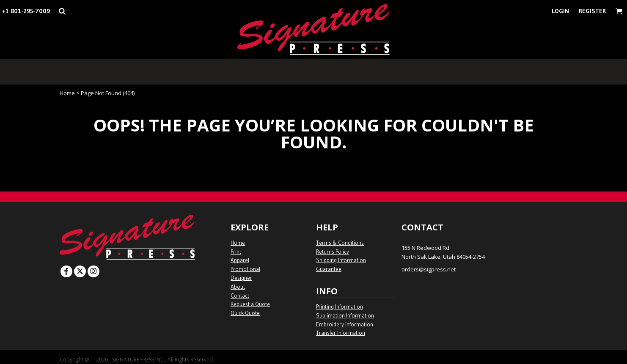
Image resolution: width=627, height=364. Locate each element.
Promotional (245, 269)
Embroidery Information (345, 324)
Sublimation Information (345, 315)
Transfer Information (341, 333)
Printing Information (340, 307)
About (238, 287)
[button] (62, 11)
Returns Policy (333, 252)
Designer (241, 278)
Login (560, 11)
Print (236, 252)
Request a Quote (250, 304)
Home (67, 93)
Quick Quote (245, 313)
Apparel (240, 260)
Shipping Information (341, 260)
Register (592, 11)
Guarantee (329, 269)
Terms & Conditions (340, 243)
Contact (240, 296)
